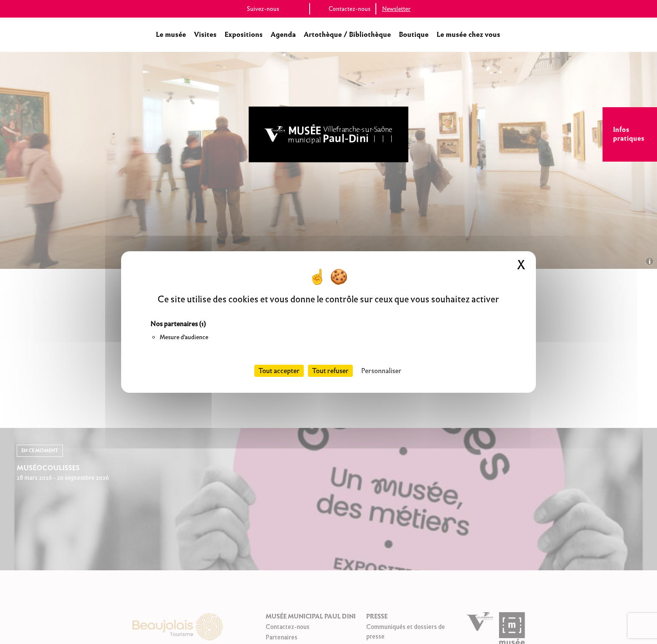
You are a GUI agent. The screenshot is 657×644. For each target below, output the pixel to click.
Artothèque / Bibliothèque (347, 35)
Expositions (244, 35)
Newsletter (396, 9)
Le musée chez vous (468, 35)
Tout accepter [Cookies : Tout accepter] (279, 371)
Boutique (414, 35)
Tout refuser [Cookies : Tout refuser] (330, 371)
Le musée (171, 35)
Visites (205, 35)
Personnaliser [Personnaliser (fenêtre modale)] (381, 371)
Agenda (283, 35)
